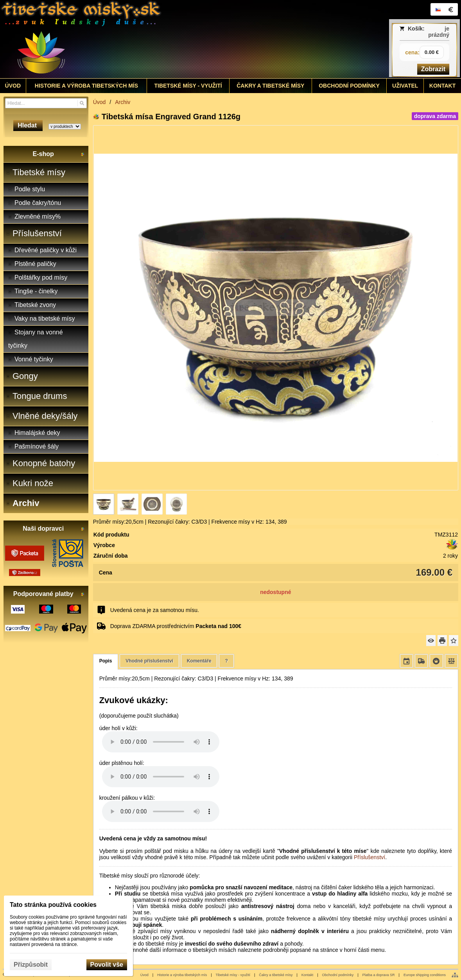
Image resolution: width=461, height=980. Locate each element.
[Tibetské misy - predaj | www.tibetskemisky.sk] (173, 39)
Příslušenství (370, 857)
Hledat (28, 125)
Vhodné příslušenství (149, 661)
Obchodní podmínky (338, 975)
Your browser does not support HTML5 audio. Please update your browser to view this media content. (161, 742)
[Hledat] (82, 103)
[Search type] (65, 127)
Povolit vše (107, 965)
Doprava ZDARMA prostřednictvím (176, 626)
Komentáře (199, 661)
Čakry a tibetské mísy (276, 975)
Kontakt (308, 975)
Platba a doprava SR (379, 975)
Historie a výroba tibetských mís (182, 975)
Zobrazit (433, 69)
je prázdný (439, 32)
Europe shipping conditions (425, 975)
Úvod (144, 975)
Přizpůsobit (31, 965)
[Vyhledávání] (46, 103)
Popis (106, 661)
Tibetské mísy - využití (233, 975)
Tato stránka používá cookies (53, 905)
